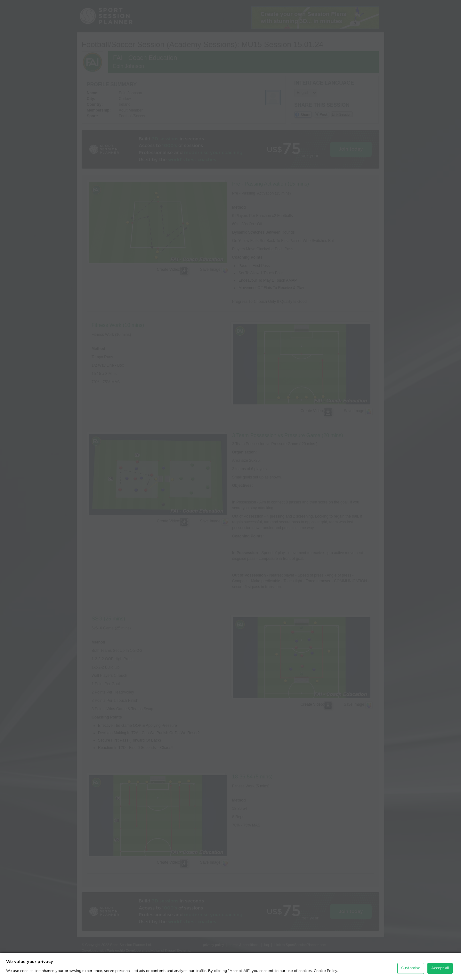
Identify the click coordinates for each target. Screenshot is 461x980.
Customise (411, 965)
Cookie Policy (325, 968)
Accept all (440, 965)
